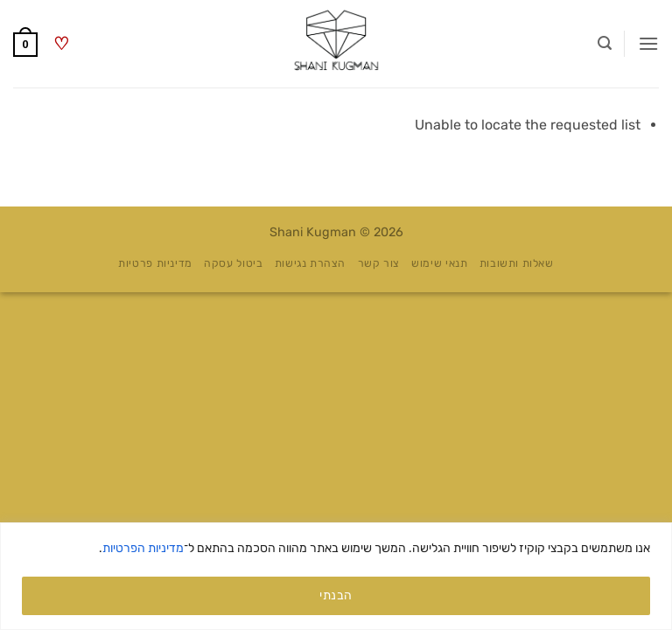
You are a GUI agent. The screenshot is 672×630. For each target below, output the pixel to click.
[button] (648, 43)
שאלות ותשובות (517, 263)
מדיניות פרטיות (155, 263)
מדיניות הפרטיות (143, 548)
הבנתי (336, 595)
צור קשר (379, 263)
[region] (336, 576)
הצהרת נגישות (310, 263)
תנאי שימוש (439, 263)
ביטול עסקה (233, 263)
